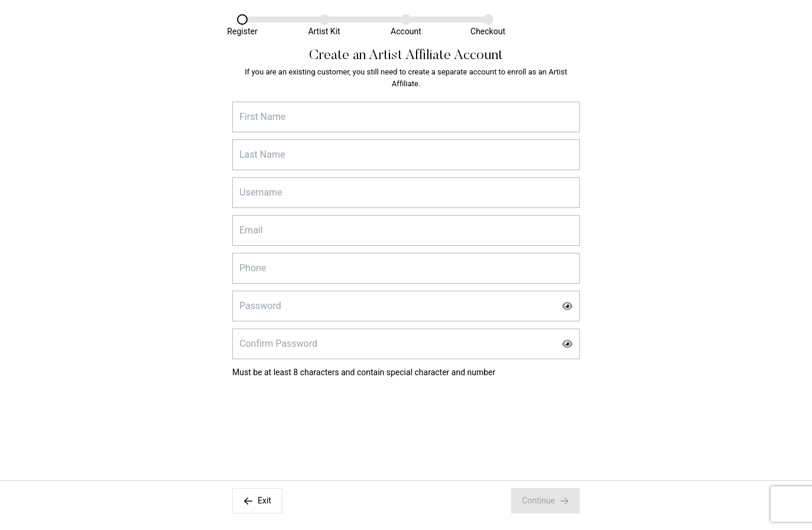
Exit (257, 501)
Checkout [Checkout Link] (488, 31)
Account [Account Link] (406, 31)
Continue (545, 501)
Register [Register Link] (242, 31)
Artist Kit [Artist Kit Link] (324, 31)
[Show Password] (567, 306)
